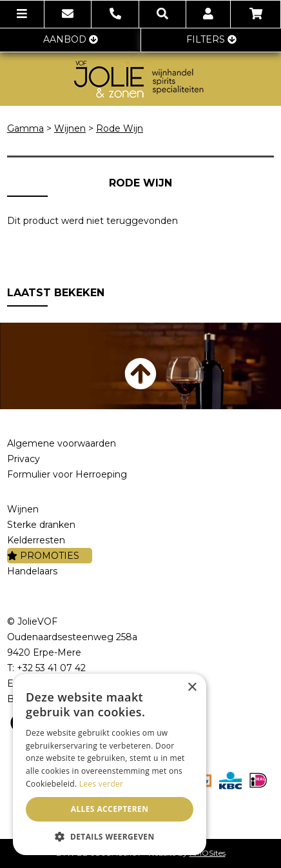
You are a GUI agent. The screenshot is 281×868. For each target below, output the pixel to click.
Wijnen (70, 128)
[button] (110, 836)
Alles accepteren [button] (110, 809)
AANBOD (71, 39)
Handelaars (32, 571)
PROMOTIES (43, 556)
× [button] (192, 688)
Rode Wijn (120, 128)
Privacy (24, 459)
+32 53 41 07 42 (51, 668)
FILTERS (211, 39)
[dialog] (110, 764)
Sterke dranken (41, 525)
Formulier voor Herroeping (67, 474)
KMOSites (208, 853)
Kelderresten (36, 540)
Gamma (25, 128)
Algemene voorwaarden (62, 443)
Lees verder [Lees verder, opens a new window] (102, 784)
